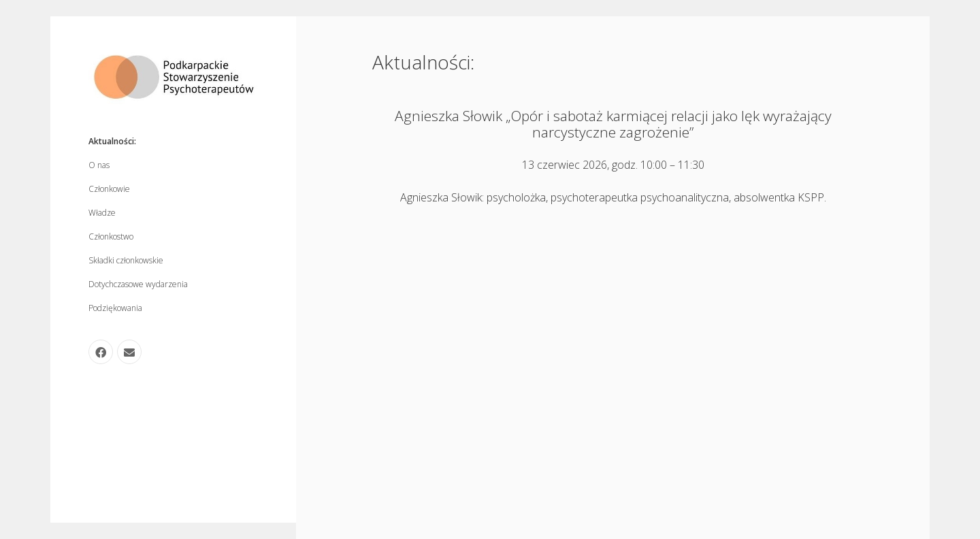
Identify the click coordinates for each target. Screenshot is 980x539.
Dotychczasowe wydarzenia (138, 284)
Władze (102, 213)
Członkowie (109, 189)
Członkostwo (111, 236)
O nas (99, 165)
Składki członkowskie (126, 260)
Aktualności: (112, 141)
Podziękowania (115, 308)
